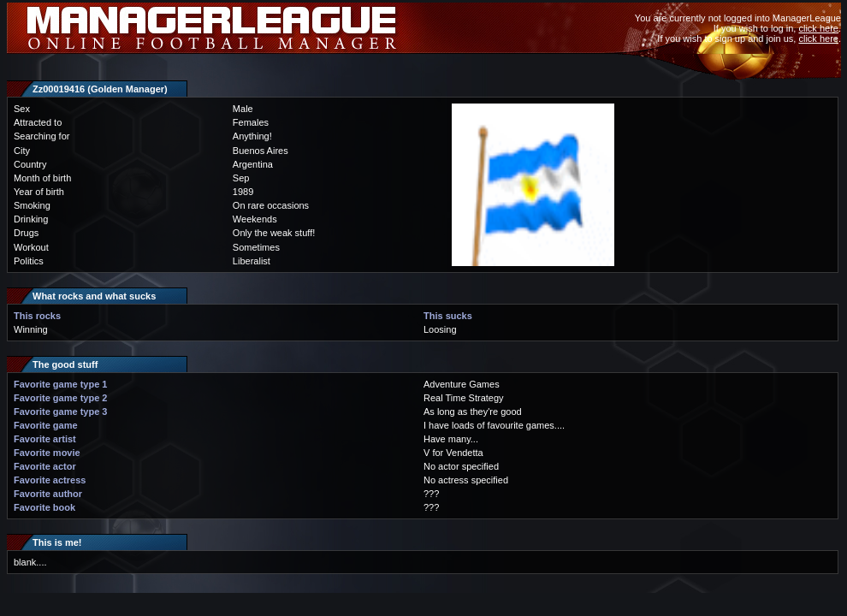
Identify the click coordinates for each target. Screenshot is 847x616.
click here (818, 28)
